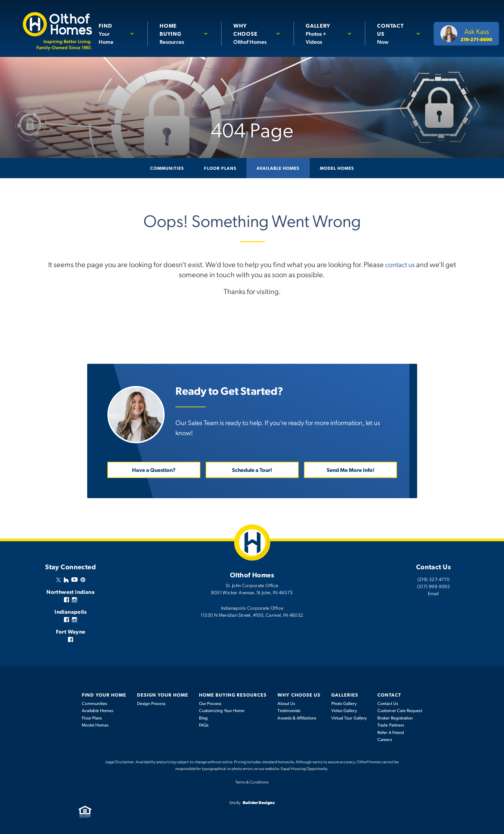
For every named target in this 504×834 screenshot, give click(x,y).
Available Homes (278, 168)
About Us (286, 703)
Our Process (210, 703)
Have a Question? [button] (154, 469)
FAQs (204, 725)
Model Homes (337, 168)
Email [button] (433, 593)
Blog (203, 717)
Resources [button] (180, 33)
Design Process (151, 703)
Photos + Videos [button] (324, 33)
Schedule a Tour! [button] (252, 469)
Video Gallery (344, 710)
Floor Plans (220, 168)
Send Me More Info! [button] (350, 469)
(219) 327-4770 (434, 579)
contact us (400, 264)
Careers (385, 739)
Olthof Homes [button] (253, 33)
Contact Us (388, 703)
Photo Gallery (344, 703)
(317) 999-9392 (434, 586)
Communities (167, 168)
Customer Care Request (400, 710)
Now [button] (394, 33)
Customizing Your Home (222, 710)
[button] (119, 34)
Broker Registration (395, 717)
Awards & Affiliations (297, 717)
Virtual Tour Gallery (349, 717)
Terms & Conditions (252, 781)
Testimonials (289, 710)
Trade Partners (391, 725)
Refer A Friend (391, 732)
